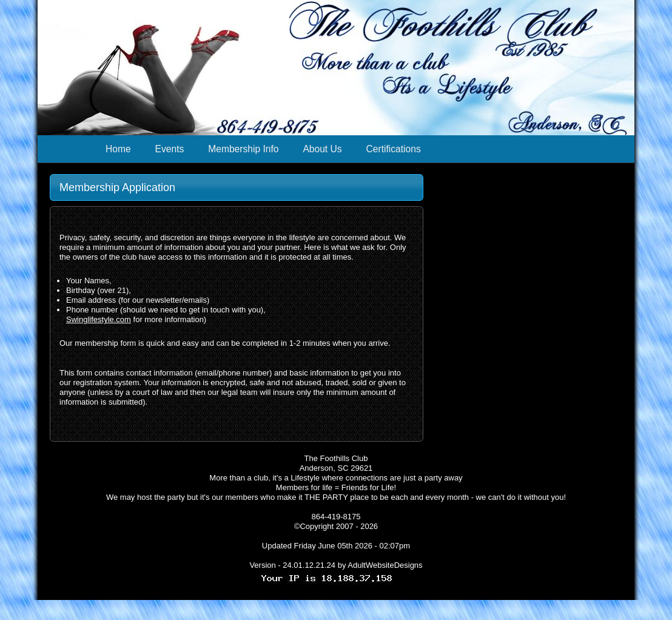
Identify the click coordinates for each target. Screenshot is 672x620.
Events (170, 149)
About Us (322, 149)
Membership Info (243, 149)
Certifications (394, 149)
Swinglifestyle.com (99, 319)
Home (118, 149)
